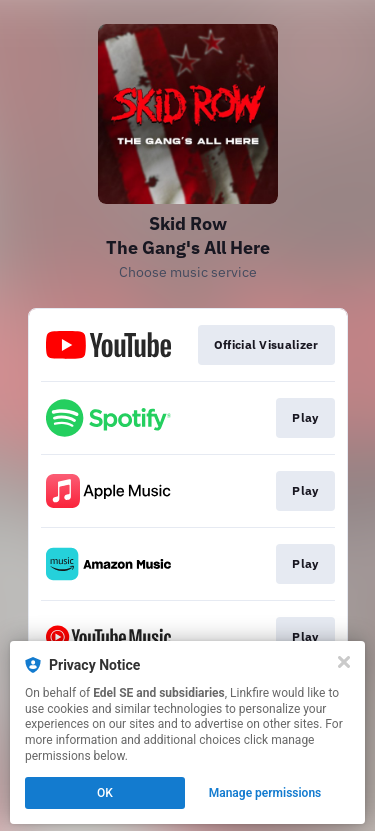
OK (105, 793)
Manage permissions (265, 793)
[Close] (344, 662)
